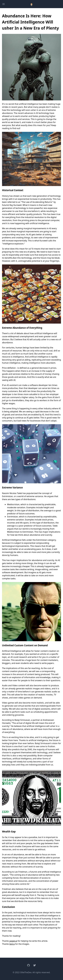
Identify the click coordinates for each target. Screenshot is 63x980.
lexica (12, 944)
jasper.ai (13, 941)
